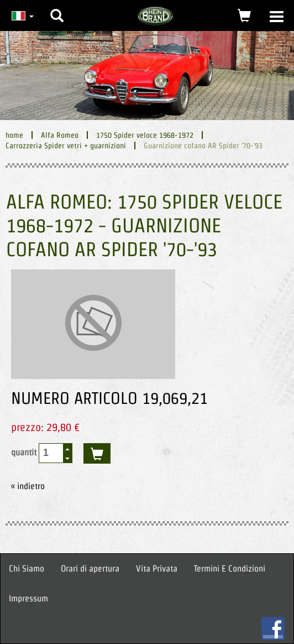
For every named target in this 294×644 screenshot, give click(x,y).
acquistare (97, 453)
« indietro (28, 486)
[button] (57, 7)
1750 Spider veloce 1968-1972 (145, 135)
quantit (42, 453)
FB (273, 629)
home (14, 135)
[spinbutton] (51, 453)
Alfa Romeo (60, 135)
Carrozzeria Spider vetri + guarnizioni (66, 146)
